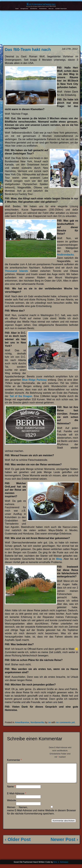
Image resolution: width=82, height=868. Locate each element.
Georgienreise (24, 9)
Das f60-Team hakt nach (28, 49)
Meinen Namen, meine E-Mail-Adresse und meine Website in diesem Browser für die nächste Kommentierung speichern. (41, 814)
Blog (59, 559)
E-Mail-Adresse (16, 797)
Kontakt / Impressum (61, 9)
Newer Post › (64, 843)
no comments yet (65, 722)
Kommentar (14, 760)
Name (11, 790)
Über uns (51, 9)
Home (17, 9)
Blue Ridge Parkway (34, 380)
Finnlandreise (43, 9)
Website (12, 804)
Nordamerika (37, 722)
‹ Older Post (18, 843)
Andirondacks (65, 255)
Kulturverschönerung (41, 4)
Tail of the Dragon (21, 396)
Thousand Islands (16, 271)
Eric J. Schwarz (61, 866)
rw (49, 722)
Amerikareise (34, 9)
